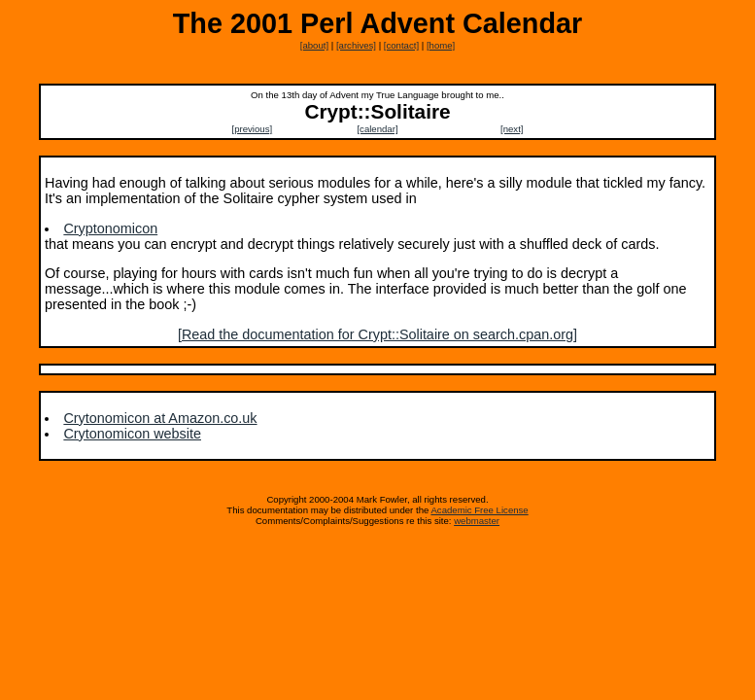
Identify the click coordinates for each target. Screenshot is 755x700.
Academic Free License (479, 510)
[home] (441, 45)
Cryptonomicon (110, 228)
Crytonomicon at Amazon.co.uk (160, 418)
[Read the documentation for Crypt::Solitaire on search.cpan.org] (377, 334)
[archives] (356, 45)
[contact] (401, 45)
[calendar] (377, 129)
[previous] (253, 129)
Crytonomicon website (132, 434)
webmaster (477, 521)
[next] (512, 129)
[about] (314, 45)
